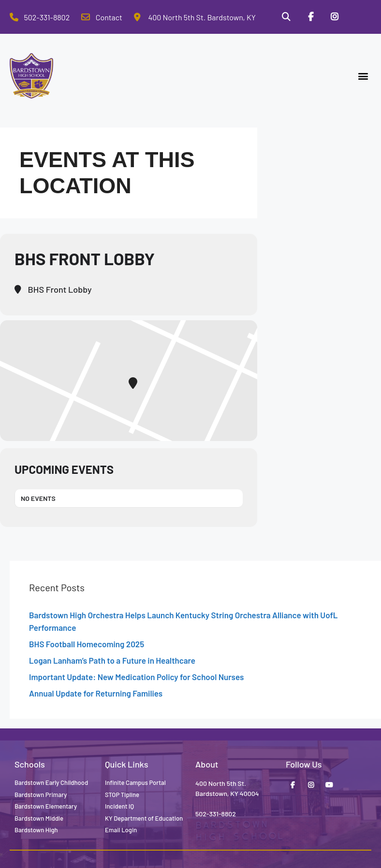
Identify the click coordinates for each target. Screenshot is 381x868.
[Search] (286, 17)
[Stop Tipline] (359, 17)
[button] (363, 76)
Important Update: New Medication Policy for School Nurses (136, 677)
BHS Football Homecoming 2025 (87, 644)
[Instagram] (335, 17)
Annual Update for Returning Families (96, 693)
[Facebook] (310, 17)
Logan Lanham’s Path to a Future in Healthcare (112, 660)
